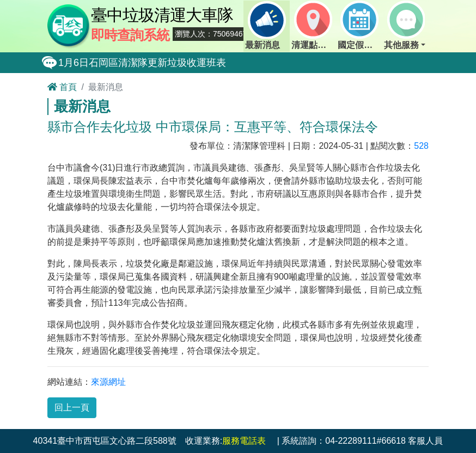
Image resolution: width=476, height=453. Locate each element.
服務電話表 (244, 441)
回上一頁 (72, 407)
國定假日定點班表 (360, 25)
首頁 (62, 87)
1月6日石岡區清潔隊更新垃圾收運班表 (142, 63)
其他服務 (404, 25)
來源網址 (108, 382)
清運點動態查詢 (314, 25)
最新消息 (265, 25)
